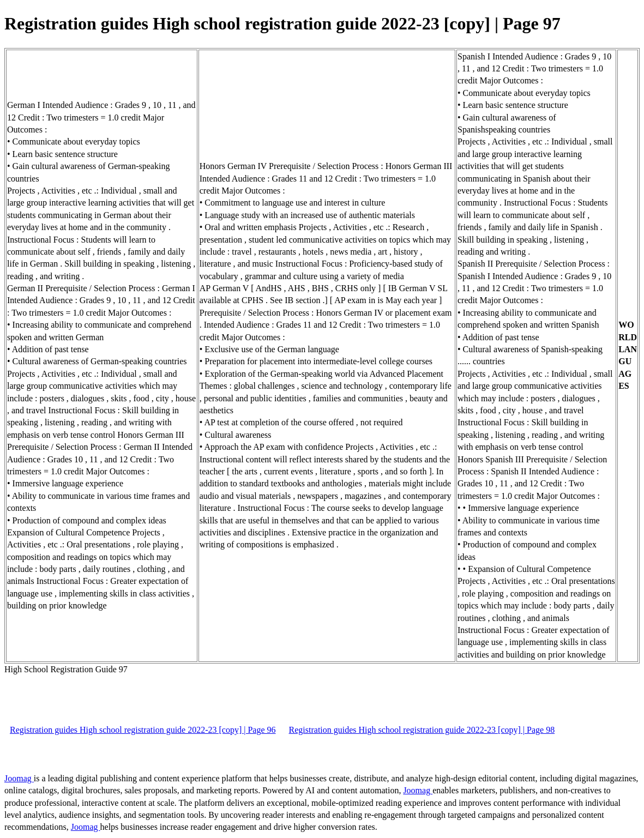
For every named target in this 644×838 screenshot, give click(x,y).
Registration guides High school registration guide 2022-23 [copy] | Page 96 (143, 730)
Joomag (19, 778)
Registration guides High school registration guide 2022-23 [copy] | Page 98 (422, 730)
